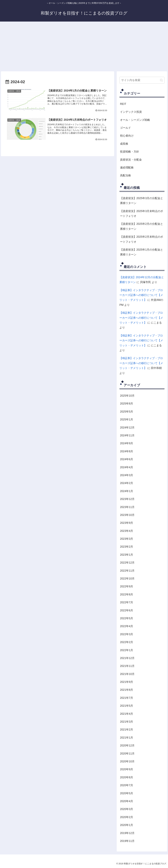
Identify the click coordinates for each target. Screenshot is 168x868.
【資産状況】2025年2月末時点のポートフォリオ (142, 239)
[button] (161, 80)
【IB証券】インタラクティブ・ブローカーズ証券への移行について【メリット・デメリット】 (141, 295)
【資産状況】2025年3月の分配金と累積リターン (142, 201)
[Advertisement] (84, 46)
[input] (142, 80)
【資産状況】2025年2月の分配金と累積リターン (142, 226)
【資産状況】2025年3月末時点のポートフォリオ (142, 214)
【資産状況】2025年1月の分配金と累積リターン (142, 252)
